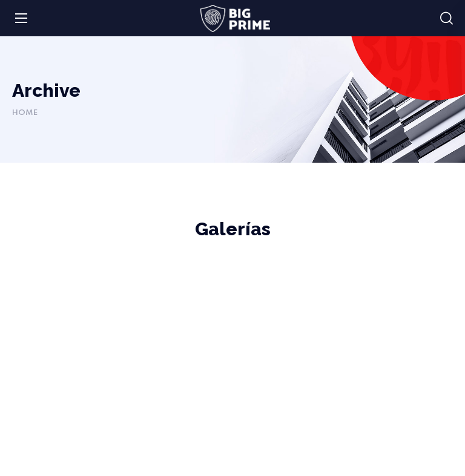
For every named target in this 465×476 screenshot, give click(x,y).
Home (25, 113)
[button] (447, 19)
